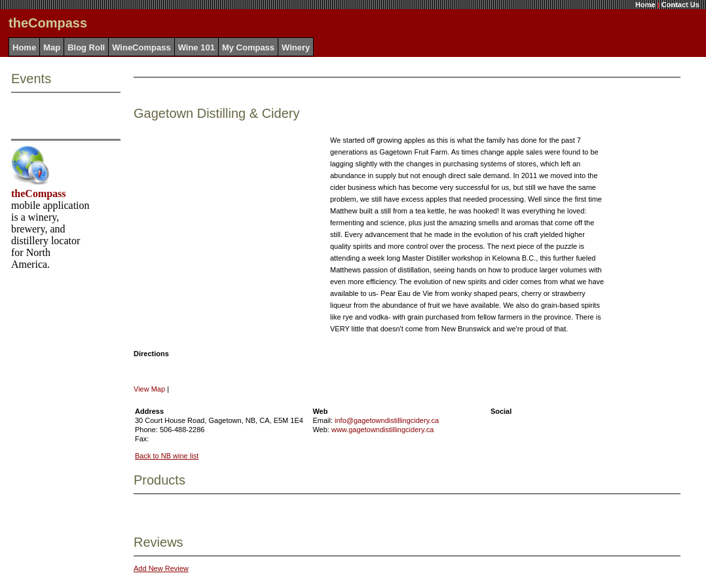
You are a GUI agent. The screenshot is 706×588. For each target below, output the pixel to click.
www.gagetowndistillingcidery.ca (382, 430)
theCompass (39, 193)
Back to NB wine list (167, 456)
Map (52, 47)
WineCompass (141, 47)
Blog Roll (86, 47)
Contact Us (680, 5)
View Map (149, 389)
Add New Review (161, 568)
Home (645, 5)
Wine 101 (196, 47)
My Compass (248, 47)
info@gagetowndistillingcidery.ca (387, 420)
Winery (296, 47)
